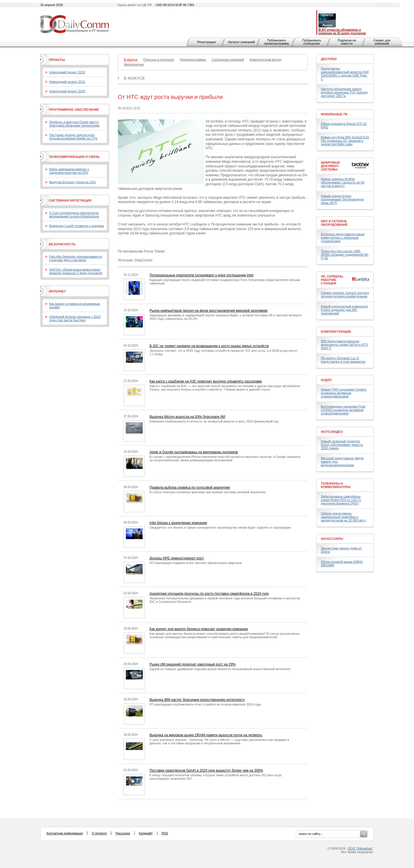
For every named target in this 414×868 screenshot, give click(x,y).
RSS (165, 833)
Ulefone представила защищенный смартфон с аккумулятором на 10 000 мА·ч (343, 517)
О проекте (99, 833)
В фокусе (134, 78)
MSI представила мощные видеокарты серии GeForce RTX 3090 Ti (344, 345)
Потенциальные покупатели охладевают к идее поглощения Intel (201, 275)
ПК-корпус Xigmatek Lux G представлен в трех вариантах (343, 360)
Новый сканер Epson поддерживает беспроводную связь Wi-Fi (342, 199)
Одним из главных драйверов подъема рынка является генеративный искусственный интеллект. (220, 669)
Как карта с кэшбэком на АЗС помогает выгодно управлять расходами (206, 381)
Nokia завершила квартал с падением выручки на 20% (69, 171)
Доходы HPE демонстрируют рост (177, 558)
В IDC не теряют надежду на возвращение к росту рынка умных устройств (209, 346)
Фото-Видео (332, 432)
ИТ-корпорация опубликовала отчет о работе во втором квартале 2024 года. (206, 704)
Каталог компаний (241, 42)
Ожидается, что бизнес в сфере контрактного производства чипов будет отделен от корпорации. (221, 527)
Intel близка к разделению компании (178, 523)
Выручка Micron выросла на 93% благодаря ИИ (187, 417)
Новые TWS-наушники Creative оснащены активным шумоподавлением (344, 393)
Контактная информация (65, 833)
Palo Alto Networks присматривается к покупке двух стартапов (76, 258)
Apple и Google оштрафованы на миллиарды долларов (194, 452)
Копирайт (146, 833)
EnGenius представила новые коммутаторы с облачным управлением (343, 238)
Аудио (326, 380)
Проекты (57, 60)
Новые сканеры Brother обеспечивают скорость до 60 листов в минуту (343, 182)
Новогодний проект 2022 (67, 72)
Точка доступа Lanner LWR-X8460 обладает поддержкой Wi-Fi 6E (345, 255)
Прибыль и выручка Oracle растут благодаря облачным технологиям (74, 124)
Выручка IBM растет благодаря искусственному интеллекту (197, 700)
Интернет (57, 291)
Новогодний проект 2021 (67, 82)
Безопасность (62, 244)
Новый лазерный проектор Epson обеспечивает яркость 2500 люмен (342, 445)
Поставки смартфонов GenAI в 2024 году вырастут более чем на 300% (206, 771)
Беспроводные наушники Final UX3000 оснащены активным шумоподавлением (343, 410)
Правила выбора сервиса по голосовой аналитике (190, 487)
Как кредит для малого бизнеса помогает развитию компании (199, 629)
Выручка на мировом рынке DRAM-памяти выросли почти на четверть (206, 735)
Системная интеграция (70, 200)
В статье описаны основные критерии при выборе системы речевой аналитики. (208, 492)
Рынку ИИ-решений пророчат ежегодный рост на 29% (193, 664)
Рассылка (123, 833)
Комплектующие (336, 332)
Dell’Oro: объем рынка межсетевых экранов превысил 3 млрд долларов (76, 271)
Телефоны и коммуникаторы (336, 485)
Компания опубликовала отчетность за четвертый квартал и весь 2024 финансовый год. (214, 421)
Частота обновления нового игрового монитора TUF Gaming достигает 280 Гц (344, 92)
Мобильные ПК (334, 114)
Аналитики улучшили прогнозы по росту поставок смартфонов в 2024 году (209, 594)
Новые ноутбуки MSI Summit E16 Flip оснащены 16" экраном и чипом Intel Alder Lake (345, 141)
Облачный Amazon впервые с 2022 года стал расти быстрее (75, 318)
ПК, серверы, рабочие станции (332, 280)
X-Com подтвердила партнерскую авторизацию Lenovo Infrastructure (74, 215)
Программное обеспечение (74, 110)
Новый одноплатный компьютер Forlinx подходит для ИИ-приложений (344, 310)
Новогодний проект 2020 (67, 91)
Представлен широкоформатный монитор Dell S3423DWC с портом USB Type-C (345, 74)
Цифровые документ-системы (330, 166)
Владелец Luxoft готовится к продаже (77, 226)
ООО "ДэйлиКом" (360, 848)
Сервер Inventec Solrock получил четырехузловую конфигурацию (345, 295)
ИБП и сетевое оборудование (334, 223)
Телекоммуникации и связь (74, 157)
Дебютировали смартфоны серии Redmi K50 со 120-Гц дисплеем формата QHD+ (341, 500)
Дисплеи (329, 59)
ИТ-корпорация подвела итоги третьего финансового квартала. (196, 563)
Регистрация (206, 42)
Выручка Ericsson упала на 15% (72, 182)
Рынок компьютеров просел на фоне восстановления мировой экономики (209, 311)
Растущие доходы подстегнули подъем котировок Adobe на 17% (73, 137)
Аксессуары (332, 539)
